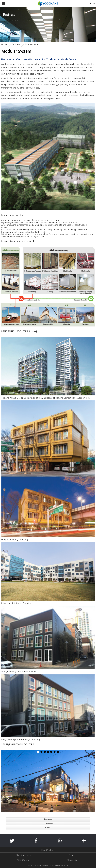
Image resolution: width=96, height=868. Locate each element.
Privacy (72, 855)
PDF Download (48, 823)
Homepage (48, 819)
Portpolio (48, 827)
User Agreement (24, 855)
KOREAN (93, 3)
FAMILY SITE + (48, 850)
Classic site (72, 860)
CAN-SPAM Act (24, 860)
